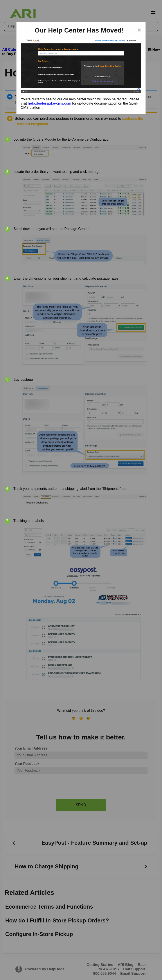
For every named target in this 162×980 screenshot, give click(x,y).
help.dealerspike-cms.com (49, 103)
